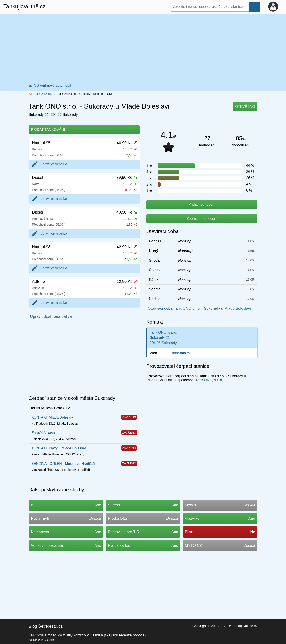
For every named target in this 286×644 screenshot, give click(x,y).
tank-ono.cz (181, 353)
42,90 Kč (127, 247)
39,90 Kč (127, 178)
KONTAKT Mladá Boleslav (52, 417)
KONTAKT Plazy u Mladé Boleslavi (59, 448)
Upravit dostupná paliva (51, 316)
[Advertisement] (143, 47)
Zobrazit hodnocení (202, 219)
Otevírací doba (162, 231)
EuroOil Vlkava (43, 433)
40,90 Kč (127, 143)
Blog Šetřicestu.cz (46, 626)
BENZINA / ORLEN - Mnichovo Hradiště (63, 464)
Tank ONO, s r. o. (45, 94)
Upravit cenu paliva (54, 164)
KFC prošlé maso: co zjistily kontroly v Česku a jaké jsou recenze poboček (87, 635)
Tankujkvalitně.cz (24, 6)
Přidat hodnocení (202, 204)
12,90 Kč (127, 282)
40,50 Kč (127, 212)
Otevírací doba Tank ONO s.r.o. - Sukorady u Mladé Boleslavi (199, 308)
